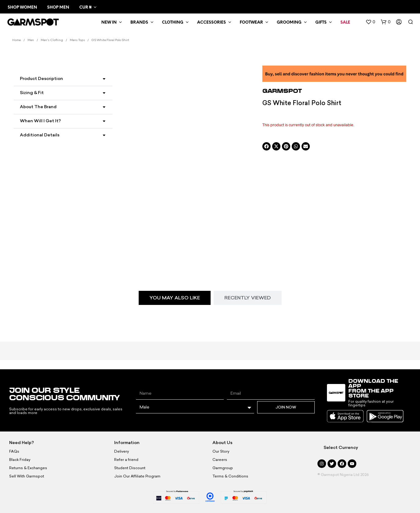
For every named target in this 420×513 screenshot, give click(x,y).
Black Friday (20, 460)
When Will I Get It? (40, 121)
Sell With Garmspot (27, 476)
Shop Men (58, 8)
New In (109, 23)
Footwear (251, 23)
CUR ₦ (85, 8)
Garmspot (282, 91)
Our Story (221, 451)
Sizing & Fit (32, 93)
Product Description (41, 79)
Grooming (289, 23)
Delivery (122, 451)
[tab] (175, 298)
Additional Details (40, 135)
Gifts (321, 23)
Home (17, 40)
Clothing (173, 23)
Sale (345, 23)
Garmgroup (223, 468)
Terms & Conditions (230, 476)
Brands (139, 23)
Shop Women (22, 8)
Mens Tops (77, 40)
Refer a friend (126, 460)
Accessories (212, 23)
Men (31, 40)
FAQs (14, 451)
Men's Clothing (52, 40)
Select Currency (341, 448)
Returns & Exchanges (28, 468)
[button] (370, 22)
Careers (220, 460)
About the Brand (38, 107)
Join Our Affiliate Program (137, 476)
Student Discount (130, 468)
